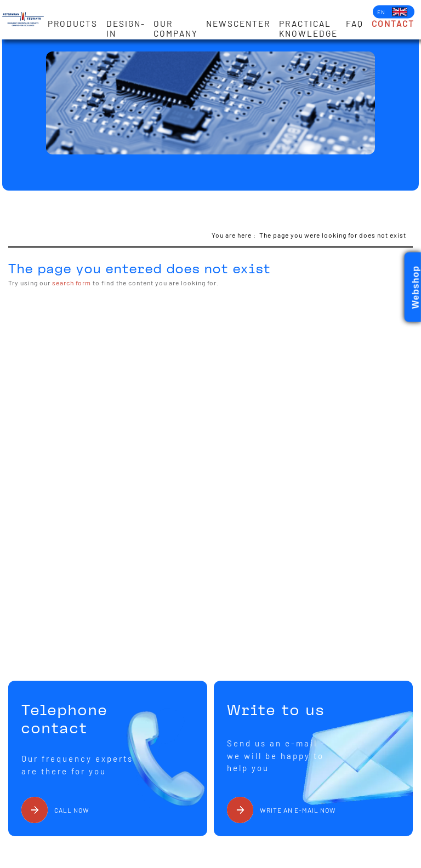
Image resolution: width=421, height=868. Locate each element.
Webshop (416, 287)
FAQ (355, 24)
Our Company (176, 28)
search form (72, 283)
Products (73, 24)
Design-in (126, 28)
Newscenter (238, 24)
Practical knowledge (308, 28)
